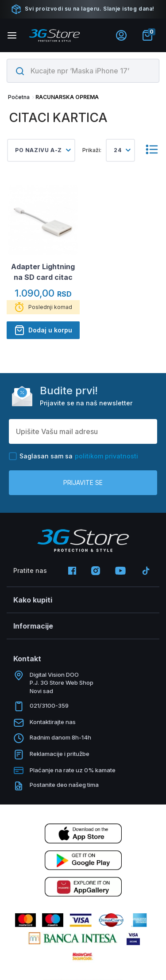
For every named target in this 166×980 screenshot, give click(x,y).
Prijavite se (83, 482)
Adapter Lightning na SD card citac (43, 272)
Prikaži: (92, 150)
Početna (19, 97)
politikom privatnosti (106, 456)
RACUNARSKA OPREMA (67, 97)
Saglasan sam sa (73, 456)
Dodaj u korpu (43, 330)
